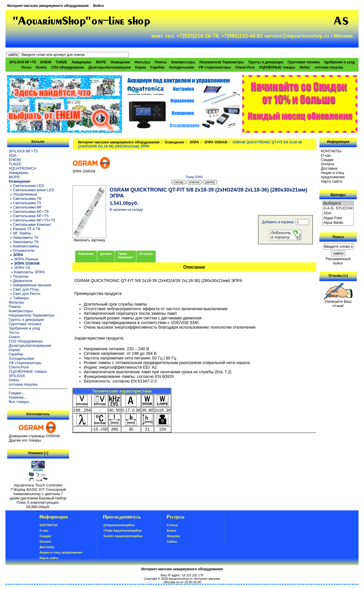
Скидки (327, 160)
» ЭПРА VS (19, 268)
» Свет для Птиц (24, 289)
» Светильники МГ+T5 (29, 216)
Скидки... (16, 393)
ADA (13, 155)
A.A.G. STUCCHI (338, 208)
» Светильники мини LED (31, 190)
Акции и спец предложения (333, 175)
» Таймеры (19, 298)
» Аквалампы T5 (23, 237)
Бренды (338, 195)
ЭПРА (194, 142)
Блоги (171, 531)
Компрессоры (183, 62)
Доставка (329, 168)
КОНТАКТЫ (331, 151)
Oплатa (327, 164)
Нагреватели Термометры (222, 62)
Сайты (172, 541)
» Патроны (19, 276)
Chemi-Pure (245, 67)
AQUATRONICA (22, 168)
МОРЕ (101, 62)
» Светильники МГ (25, 207)
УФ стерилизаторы (215, 67)
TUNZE (62, 62)
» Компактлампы (24, 246)
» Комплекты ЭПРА (27, 272)
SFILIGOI (17, 376)
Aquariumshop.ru (180, 579)
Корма (141, 67)
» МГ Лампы (20, 233)
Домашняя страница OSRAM (34, 436)
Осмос (41, 67)
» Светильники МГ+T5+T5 (32, 220)
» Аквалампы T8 (23, 242)
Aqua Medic (338, 223)
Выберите (338, 203)
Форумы (173, 536)
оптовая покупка (329, 67)
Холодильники (182, 67)
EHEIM (46, 62)
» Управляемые (23, 194)
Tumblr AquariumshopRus (123, 536)
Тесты (26, 67)
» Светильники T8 (25, 199)
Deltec (305, 67)
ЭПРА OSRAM (216, 142)
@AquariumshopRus (119, 525)
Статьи (172, 525)
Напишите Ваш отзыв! (338, 302)
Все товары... (20, 402)
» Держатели (20, 281)
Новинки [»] (38, 453)
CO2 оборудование (68, 67)
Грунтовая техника (303, 62)
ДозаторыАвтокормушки (109, 67)
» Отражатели (21, 250)
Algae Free (338, 218)
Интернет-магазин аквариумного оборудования (48, 6)
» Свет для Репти (24, 294)
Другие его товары (25, 440)
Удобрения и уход (339, 62)
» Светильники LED (26, 186)
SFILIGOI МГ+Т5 (22, 62)
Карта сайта (331, 181)
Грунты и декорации (266, 62)
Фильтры (142, 62)
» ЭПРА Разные (23, 259)
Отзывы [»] (338, 276)
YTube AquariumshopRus (122, 531)
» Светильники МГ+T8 (29, 212)
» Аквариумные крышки (30, 285)
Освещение (174, 142)
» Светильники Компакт (30, 225)
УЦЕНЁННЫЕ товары (277, 67)
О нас (326, 155)
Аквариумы (82, 62)
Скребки (157, 67)
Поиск (338, 237)
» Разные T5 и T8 (24, 229)
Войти (99, 6)
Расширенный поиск (338, 261)
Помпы (161, 62)
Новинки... (18, 397)
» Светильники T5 (25, 203)
